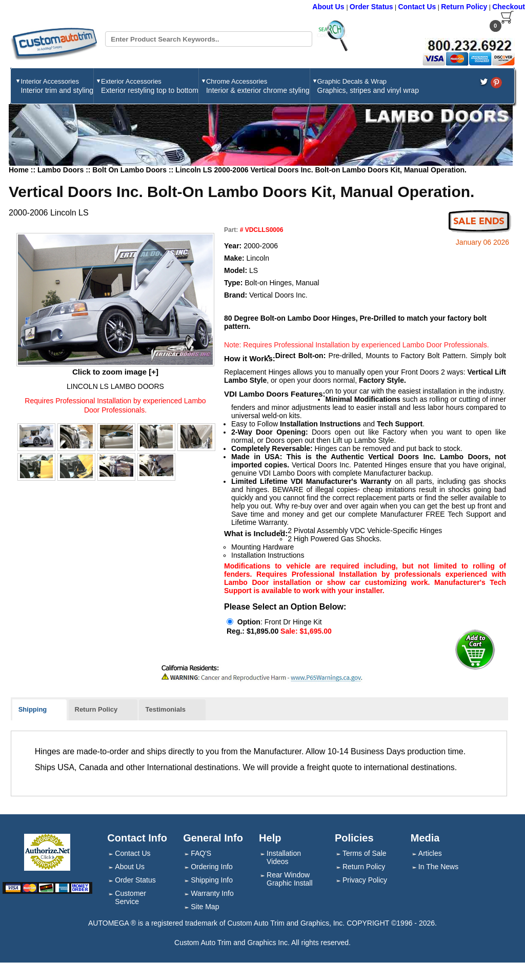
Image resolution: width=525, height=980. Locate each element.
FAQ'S (201, 853)
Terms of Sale (365, 853)
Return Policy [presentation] (96, 709)
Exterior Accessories (150, 86)
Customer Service (130, 897)
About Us (329, 7)
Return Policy (464, 7)
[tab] (40, 710)
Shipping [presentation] (33, 709)
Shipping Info (212, 880)
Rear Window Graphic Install (289, 879)
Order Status (371, 7)
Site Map (205, 907)
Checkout (509, 7)
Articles (430, 853)
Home (19, 170)
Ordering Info (212, 867)
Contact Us (417, 7)
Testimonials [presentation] (165, 709)
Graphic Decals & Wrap (368, 86)
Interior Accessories (57, 86)
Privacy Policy (365, 880)
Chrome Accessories (258, 86)
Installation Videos (284, 857)
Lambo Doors (62, 170)
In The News (438, 867)
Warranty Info (212, 893)
